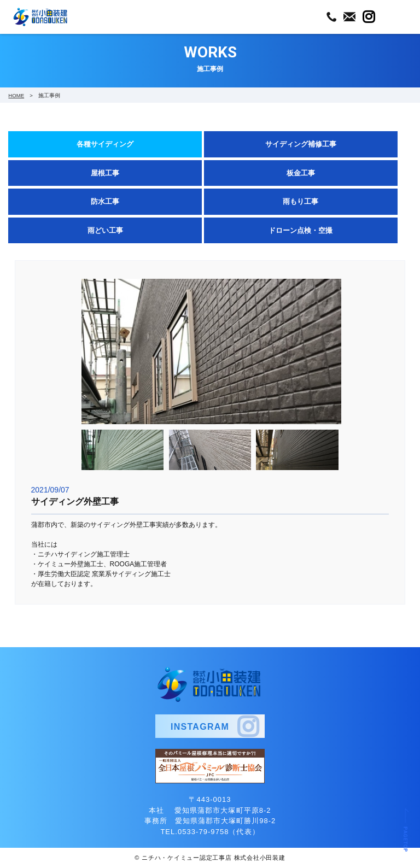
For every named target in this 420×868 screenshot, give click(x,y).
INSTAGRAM (200, 727)
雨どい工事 (105, 230)
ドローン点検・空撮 (301, 230)
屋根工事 (105, 173)
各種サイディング (105, 144)
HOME (16, 95)
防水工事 (105, 201)
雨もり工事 (301, 201)
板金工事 (301, 173)
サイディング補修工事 (301, 144)
